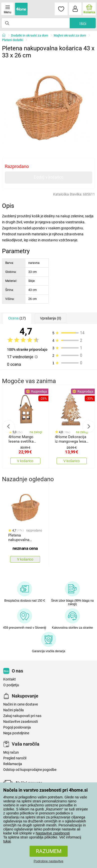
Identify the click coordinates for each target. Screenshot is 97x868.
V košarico (25, 461)
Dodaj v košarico (49, 177)
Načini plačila (14, 710)
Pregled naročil (15, 758)
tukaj (7, 841)
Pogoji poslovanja (17, 727)
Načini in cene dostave (21, 704)
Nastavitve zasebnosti (53, 833)
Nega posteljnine (16, 733)
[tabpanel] (49, 108)
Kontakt (10, 679)
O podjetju (11, 685)
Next (88, 426)
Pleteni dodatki (13, 40)
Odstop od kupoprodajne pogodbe (30, 770)
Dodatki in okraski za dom (30, 35)
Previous (9, 426)
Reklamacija (13, 764)
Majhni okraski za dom (70, 35)
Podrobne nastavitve (49, 861)
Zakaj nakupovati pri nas (22, 716)
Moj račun (11, 752)
